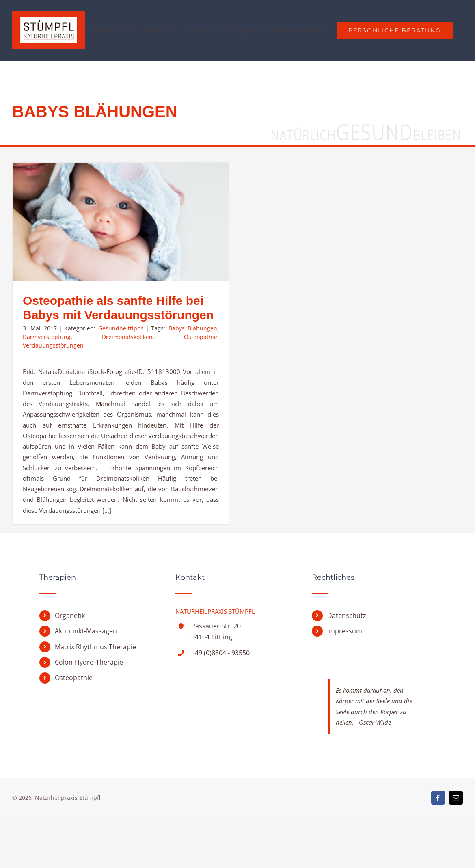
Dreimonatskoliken (127, 337)
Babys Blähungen (193, 328)
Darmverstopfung (47, 337)
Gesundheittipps (121, 328)
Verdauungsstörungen (53, 345)
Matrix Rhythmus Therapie (95, 698)
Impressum (345, 682)
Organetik (70, 667)
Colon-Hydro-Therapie (89, 713)
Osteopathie (201, 337)
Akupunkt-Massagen (86, 682)
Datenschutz (347, 667)
